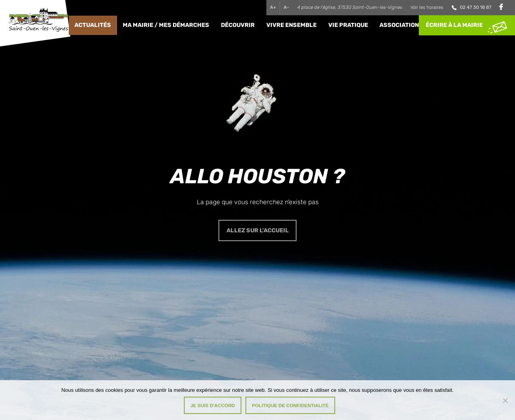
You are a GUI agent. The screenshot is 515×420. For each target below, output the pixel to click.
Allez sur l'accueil (258, 230)
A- (286, 7)
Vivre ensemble (291, 25)
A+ (273, 7)
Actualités (93, 25)
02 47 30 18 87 (476, 7)
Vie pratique (348, 25)
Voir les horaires (427, 7)
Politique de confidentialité (290, 405)
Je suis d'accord (213, 405)
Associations (401, 25)
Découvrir (238, 25)
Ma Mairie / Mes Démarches (166, 25)
